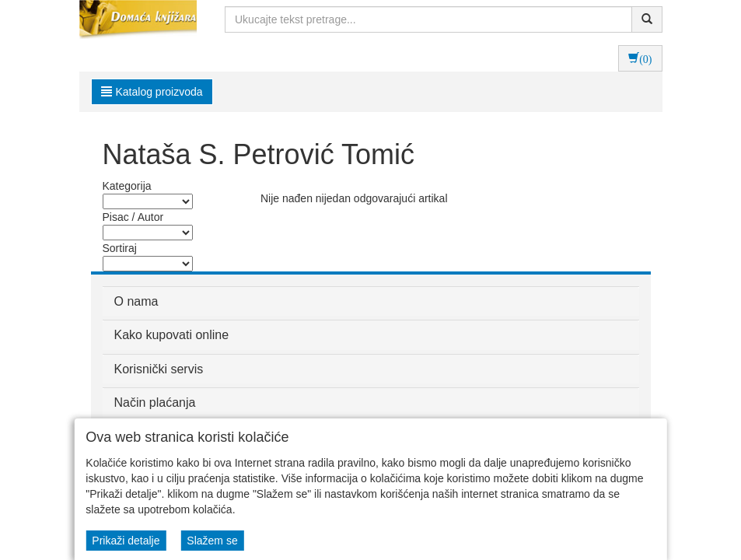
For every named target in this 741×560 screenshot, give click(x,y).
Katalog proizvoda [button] (152, 92)
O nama (136, 301)
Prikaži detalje (126, 541)
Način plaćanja (155, 402)
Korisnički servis (159, 369)
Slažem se (212, 541)
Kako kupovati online (172, 335)
